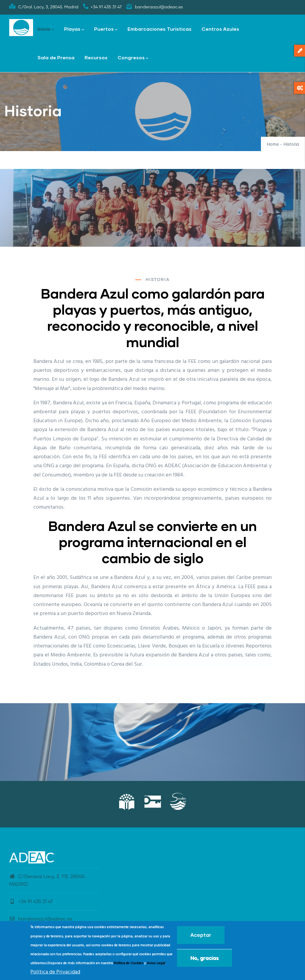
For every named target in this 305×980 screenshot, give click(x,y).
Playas (74, 29)
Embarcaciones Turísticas (159, 29)
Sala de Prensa (56, 57)
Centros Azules (220, 29)
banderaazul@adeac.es (41, 919)
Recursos (96, 57)
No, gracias (204, 958)
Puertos (106, 29)
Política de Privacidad (55, 972)
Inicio (46, 29)
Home (273, 145)
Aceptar (201, 935)
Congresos (133, 58)
